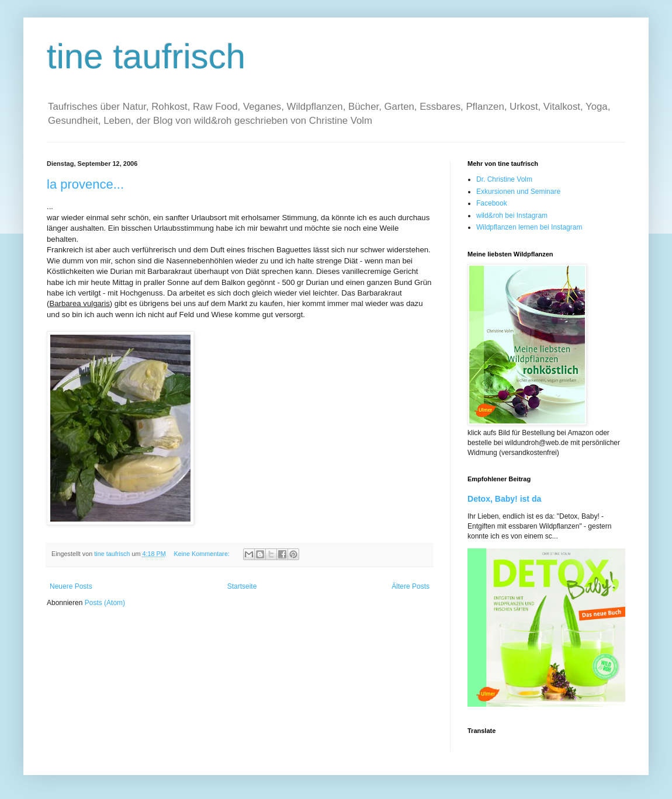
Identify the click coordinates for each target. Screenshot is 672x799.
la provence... (85, 184)
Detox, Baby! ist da (504, 499)
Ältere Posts (411, 586)
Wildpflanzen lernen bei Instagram (529, 227)
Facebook (492, 203)
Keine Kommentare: (202, 554)
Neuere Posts (71, 586)
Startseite (242, 586)
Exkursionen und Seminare (518, 192)
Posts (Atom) (105, 603)
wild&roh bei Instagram (512, 216)
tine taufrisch (146, 56)
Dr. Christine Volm (504, 179)
